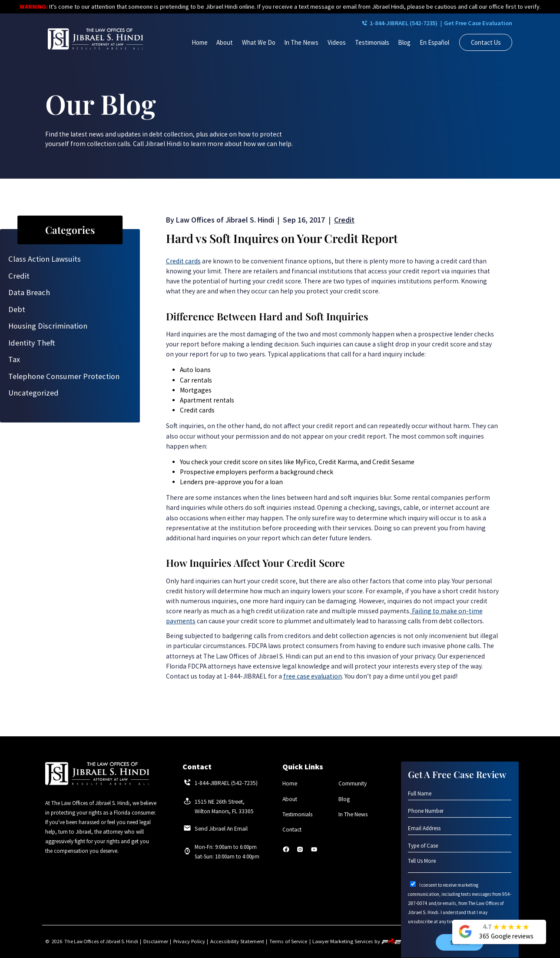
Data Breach (29, 292)
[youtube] (314, 852)
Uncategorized (33, 393)
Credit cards (183, 261)
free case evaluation (313, 676)
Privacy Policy (187, 941)
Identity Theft (32, 343)
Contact (292, 830)
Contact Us (486, 42)
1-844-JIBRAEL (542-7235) (381, 24)
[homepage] (95, 40)
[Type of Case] (460, 846)
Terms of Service (280, 941)
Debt (17, 309)
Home (200, 42)
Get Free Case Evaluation (473, 24)
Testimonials (372, 42)
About (225, 42)
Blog (404, 42)
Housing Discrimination (48, 326)
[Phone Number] (460, 811)
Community (353, 783)
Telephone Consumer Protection (64, 376)
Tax (14, 359)
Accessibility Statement (232, 941)
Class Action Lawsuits (45, 259)
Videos (337, 42)
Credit (19, 276)
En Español (434, 42)
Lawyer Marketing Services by (348, 941)
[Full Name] (460, 794)
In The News (301, 42)
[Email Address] (460, 828)
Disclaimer (155, 941)
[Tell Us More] (460, 865)
